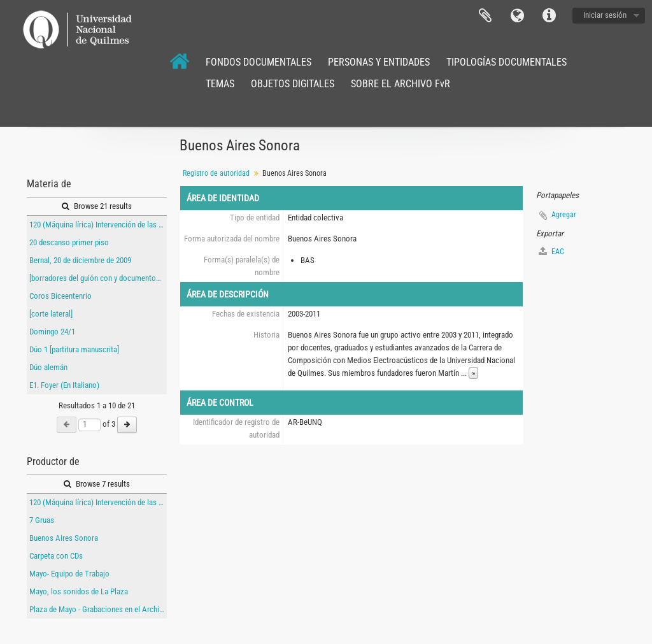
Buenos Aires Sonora (64, 538)
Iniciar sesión (605, 15)
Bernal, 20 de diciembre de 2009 (80, 260)
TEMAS (220, 84)
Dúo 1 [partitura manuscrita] (74, 349)
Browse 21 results (97, 206)
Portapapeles (485, 16)
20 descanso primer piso (69, 242)
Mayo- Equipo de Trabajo (69, 574)
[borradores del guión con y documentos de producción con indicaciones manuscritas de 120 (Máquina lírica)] (98, 278)
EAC (551, 251)
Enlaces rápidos (549, 16)
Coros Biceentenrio (60, 296)
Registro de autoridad (216, 173)
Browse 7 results (97, 484)
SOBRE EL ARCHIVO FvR (400, 84)
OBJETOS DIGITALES (293, 84)
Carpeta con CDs (56, 556)
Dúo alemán (48, 367)
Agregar (564, 215)
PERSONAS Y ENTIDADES (379, 62)
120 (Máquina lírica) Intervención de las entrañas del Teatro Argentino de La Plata (98, 225)
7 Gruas (42, 520)
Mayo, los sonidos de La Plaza (79, 591)
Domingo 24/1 (52, 332)
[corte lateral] (51, 314)
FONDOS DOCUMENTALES (259, 62)
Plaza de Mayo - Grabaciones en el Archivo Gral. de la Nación (98, 609)
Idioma (517, 16)
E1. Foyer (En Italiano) (64, 385)
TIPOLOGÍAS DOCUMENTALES (507, 62)
